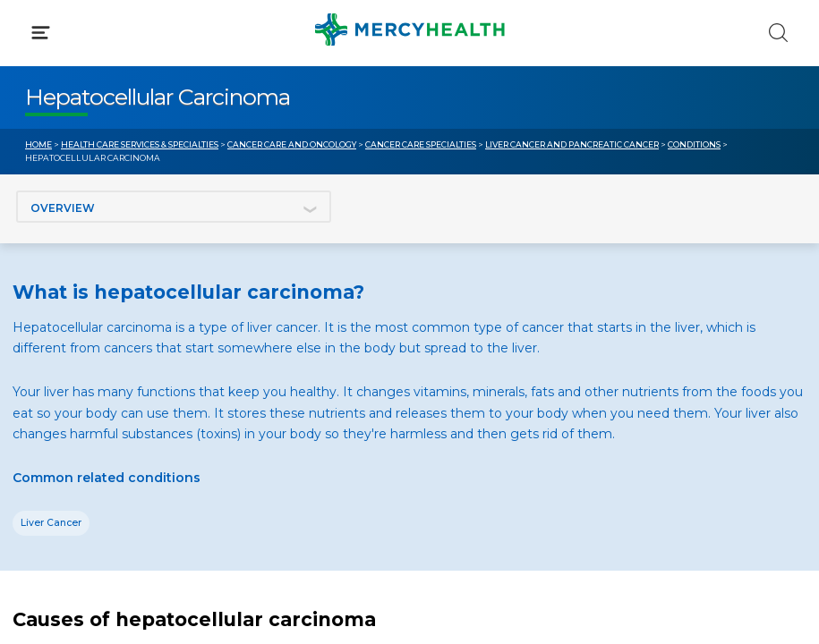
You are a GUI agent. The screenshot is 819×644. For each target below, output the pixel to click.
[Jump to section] (174, 207)
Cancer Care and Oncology (292, 144)
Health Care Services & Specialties (140, 144)
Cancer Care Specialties (421, 144)
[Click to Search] (778, 33)
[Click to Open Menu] (41, 33)
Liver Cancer (51, 523)
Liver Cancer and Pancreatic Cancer (572, 144)
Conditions (694, 144)
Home (38, 144)
